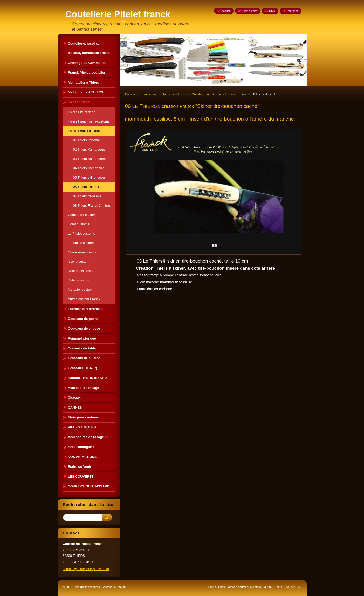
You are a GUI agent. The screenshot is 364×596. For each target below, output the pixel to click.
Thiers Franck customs (231, 94)
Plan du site (250, 11)
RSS (272, 11)
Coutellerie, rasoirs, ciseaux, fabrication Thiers (156, 94)
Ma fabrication (201, 94)
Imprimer (293, 11)
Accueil (226, 11)
